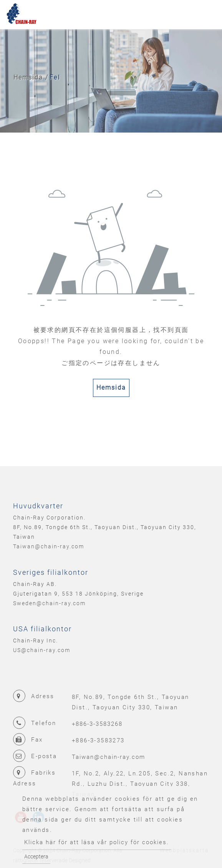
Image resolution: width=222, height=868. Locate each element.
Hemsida (28, 77)
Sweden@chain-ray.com (49, 603)
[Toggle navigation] (205, 15)
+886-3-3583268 (97, 724)
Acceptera (36, 856)
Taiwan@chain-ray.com (49, 546)
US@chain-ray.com (42, 650)
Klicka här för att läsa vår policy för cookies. (97, 842)
